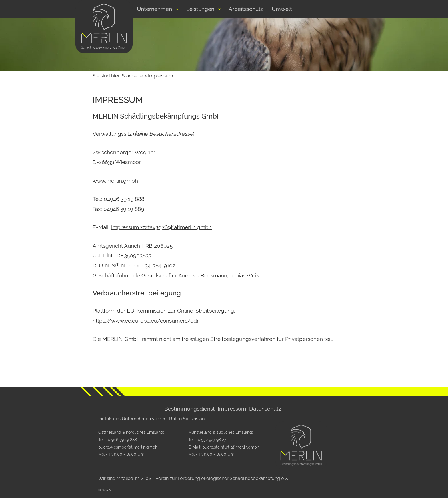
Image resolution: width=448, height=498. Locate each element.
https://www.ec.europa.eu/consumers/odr (146, 321)
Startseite (132, 76)
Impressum (161, 76)
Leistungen (200, 9)
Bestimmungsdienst (190, 409)
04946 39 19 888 (122, 440)
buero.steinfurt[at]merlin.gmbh (231, 447)
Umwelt (282, 9)
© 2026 (105, 490)
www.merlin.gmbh (115, 181)
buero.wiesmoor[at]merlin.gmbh (128, 447)
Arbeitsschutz (246, 9)
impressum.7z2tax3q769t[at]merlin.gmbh (161, 227)
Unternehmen (154, 9)
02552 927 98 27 (211, 440)
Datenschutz (265, 409)
